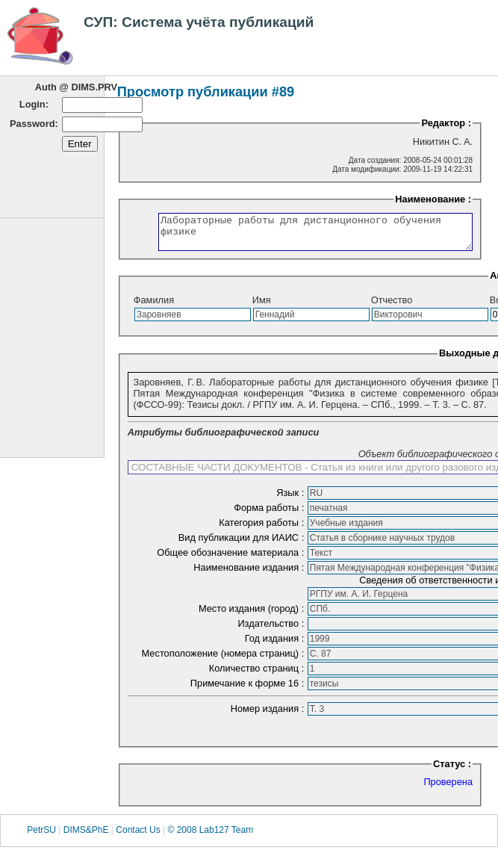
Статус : (452, 771)
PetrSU (41, 837)
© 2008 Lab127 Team (210, 837)
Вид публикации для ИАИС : (243, 544)
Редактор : (446, 123)
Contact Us (138, 837)
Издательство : (272, 630)
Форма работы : (270, 514)
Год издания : (276, 645)
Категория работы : (263, 529)
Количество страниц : (258, 675)
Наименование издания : (250, 574)
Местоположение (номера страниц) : (224, 660)
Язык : (292, 499)
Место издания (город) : (253, 615)
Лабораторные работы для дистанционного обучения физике (304, 235)
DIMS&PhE (86, 837)
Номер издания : (269, 715)
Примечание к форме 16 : (249, 690)
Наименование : (440, 199)
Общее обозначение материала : (231, 559)
